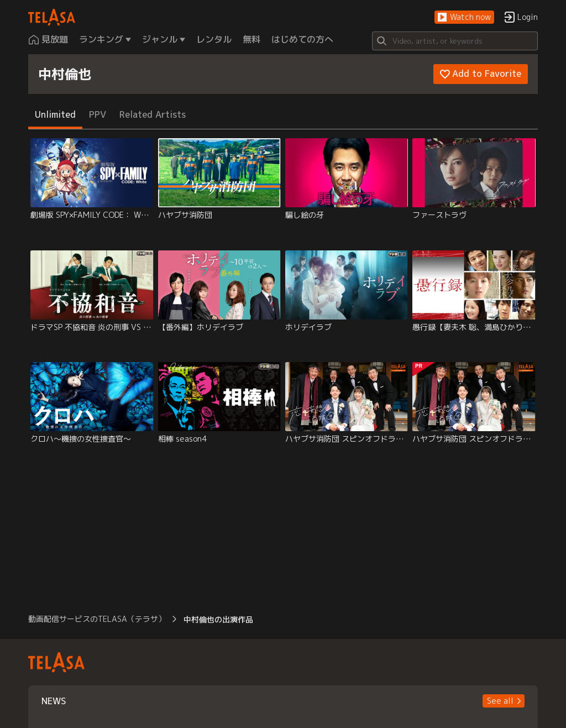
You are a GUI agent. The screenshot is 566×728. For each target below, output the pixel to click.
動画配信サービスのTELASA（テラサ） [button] (97, 619)
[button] (464, 17)
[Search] (455, 41)
